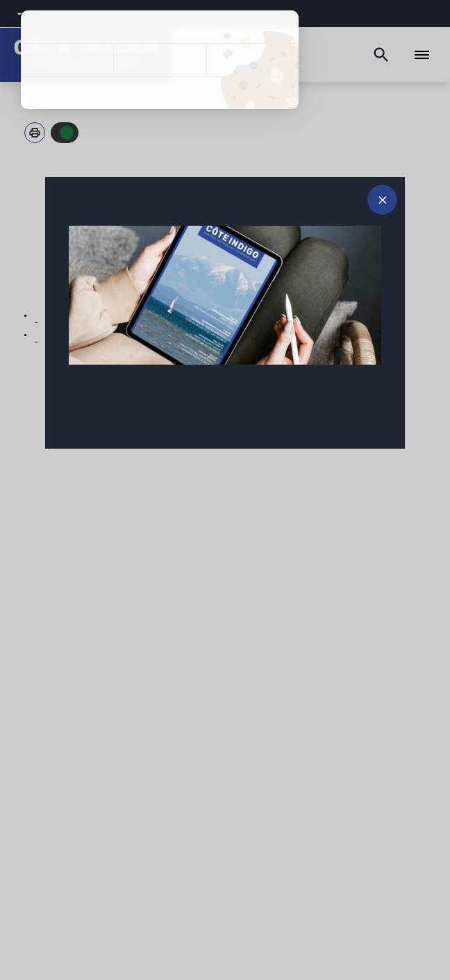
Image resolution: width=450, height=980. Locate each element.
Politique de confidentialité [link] (160, 93)
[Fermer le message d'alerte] (382, 200)
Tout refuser (159, 60)
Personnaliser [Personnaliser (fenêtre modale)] (252, 60)
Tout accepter (67, 60)
